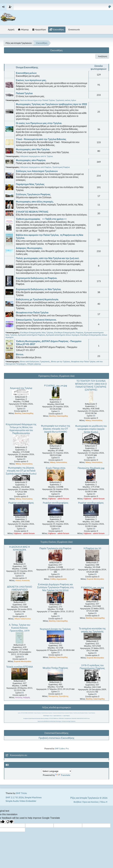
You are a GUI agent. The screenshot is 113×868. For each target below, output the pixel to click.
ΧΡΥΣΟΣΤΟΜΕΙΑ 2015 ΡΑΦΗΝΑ (27, 713)
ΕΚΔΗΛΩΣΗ (74, 718)
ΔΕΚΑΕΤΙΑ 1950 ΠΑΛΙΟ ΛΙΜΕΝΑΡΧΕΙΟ (20, 588)
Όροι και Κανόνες (91, 802)
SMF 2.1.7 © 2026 (15, 797)
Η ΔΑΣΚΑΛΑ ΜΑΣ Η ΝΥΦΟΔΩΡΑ (20, 548)
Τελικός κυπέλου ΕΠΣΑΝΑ (19, 667)
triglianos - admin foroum (59, 499)
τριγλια (19, 713)
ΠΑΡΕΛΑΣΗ (61, 718)
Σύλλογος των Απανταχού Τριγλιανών (37, 171)
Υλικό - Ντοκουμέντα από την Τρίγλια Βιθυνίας (41, 139)
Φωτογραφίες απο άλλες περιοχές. (35, 201)
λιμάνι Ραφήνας (67, 716)
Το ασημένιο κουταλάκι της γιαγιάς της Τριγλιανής (92, 630)
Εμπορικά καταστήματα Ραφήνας (32, 335)
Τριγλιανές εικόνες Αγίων (66, 100)
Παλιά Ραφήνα (46, 716)
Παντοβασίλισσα (68, 718)
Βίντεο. (20, 354)
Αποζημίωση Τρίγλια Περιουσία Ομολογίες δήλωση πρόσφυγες (36, 718)
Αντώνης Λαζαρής (23, 697)
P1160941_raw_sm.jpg (56, 385)
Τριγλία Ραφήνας (92, 713)
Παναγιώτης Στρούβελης (58, 696)
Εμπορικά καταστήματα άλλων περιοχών (63, 335)
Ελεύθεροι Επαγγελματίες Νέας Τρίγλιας (37, 332)
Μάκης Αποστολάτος (94, 420)
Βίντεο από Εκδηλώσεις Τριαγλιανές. (35, 361)
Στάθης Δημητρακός (58, 579)
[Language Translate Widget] (56, 771)
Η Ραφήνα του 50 (92, 548)
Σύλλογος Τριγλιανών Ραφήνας (33, 194)
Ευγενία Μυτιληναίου (95, 579)
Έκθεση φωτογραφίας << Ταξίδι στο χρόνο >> (41, 219)
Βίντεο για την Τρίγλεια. (61, 361)
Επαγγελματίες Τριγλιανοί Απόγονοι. (36, 320)
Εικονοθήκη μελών (26, 73)
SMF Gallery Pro (62, 749)
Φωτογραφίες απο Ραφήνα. (31, 160)
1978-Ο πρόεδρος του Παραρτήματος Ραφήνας (92, 667)
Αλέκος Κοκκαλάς (23, 580)
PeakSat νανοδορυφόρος (21, 503)
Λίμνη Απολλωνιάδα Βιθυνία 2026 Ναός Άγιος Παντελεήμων (49, 721)
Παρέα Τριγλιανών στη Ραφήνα (55, 548)
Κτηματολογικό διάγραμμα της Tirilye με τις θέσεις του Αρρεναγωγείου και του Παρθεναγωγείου (21, 429)
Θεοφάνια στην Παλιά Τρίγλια (32, 312)
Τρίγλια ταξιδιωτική (57, 716)
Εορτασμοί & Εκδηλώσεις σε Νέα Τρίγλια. (39, 289)
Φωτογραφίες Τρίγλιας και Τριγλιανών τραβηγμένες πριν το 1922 (51, 104)
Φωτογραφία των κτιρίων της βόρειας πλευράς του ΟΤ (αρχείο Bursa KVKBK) (56, 429)
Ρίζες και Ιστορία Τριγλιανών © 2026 (89, 798)
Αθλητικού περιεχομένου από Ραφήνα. (36, 167)
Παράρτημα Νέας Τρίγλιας (30, 184)
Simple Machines (33, 797)
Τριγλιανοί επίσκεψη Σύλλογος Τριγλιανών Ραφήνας (63, 713)
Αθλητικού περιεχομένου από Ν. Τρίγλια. (37, 156)
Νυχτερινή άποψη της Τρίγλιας (55, 629)
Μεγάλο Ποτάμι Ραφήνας (55, 668)
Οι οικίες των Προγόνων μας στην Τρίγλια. (39, 123)
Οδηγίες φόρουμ (34, 364)
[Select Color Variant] (110, 7)
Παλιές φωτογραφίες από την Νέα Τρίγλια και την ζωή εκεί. (48, 258)
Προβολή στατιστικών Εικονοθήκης (56, 738)
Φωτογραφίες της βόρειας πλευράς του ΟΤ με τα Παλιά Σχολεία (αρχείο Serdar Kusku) (21, 471)
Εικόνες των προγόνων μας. (31, 80)
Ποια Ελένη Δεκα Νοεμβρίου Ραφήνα (81, 713)
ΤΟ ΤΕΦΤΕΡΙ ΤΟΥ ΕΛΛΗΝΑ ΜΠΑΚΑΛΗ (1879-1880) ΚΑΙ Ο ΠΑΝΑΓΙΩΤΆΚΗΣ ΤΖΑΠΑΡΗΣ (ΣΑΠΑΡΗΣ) (91, 385)
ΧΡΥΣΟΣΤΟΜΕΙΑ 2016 (54, 718)
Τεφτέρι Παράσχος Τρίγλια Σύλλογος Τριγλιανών (43, 713)
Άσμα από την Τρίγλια (21, 388)
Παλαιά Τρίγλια (24, 93)
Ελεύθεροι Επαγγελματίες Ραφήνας (69, 332)
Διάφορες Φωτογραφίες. (29, 248)
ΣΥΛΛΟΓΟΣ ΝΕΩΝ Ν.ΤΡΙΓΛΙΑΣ (32, 212)
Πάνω (104, 802)
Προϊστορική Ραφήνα (61, 167)
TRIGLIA (51, 716)
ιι (63, 716)
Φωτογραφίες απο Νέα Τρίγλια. (33, 149)
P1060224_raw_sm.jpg (92, 587)
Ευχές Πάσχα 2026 (56, 468)
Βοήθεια (77, 802)
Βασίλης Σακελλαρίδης (24, 413)
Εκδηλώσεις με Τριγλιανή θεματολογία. (37, 299)
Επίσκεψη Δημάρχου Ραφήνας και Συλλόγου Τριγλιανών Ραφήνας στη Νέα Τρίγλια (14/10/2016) (55, 587)
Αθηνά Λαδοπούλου (23, 619)
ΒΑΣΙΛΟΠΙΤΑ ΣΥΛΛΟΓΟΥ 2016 (83, 718)
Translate (63, 775)
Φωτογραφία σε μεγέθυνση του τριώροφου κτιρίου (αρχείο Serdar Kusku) (91, 429)
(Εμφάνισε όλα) (67, 376)
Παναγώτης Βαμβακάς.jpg (91, 468)
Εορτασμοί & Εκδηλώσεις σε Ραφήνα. (36, 278)
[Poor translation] (10, 822)
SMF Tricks (21, 793)
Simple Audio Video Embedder (21, 801)
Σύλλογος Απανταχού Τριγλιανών (69, 721)
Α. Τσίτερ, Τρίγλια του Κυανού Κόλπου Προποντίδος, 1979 (20, 628)
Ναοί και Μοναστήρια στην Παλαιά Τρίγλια (37, 100)
